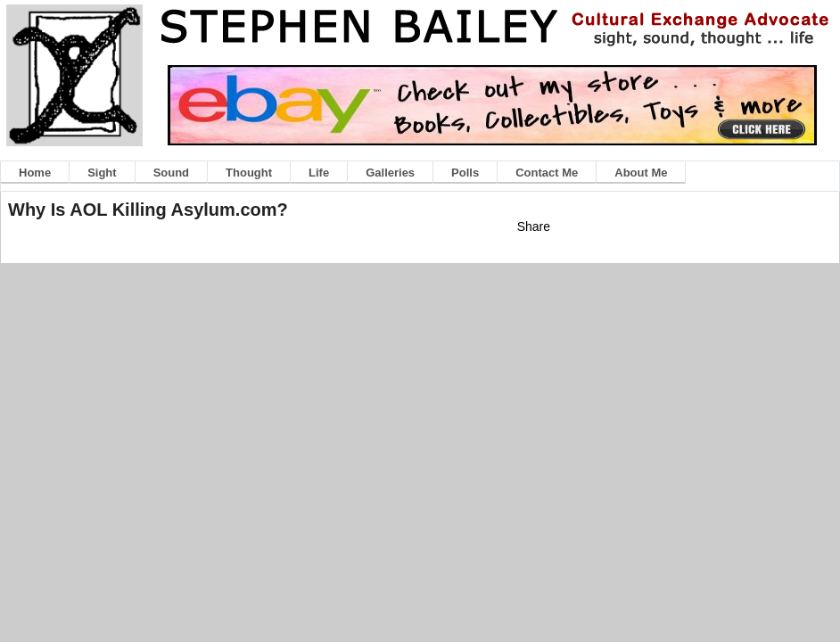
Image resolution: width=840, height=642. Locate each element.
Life (319, 173)
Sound (171, 173)
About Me (641, 173)
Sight (102, 173)
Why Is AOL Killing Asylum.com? (148, 210)
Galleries (390, 173)
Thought (249, 173)
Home (35, 173)
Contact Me (547, 173)
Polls (465, 173)
